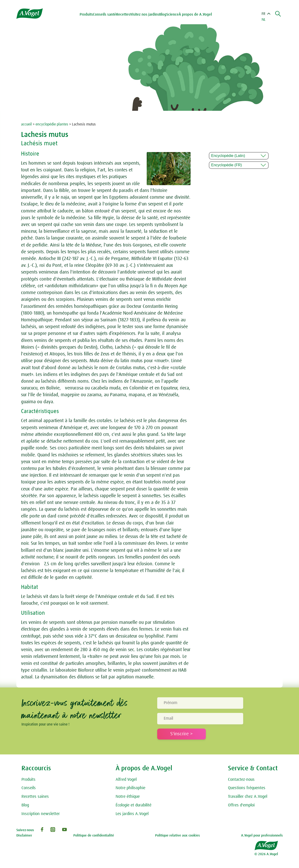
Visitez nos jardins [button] (145, 14)
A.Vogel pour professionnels (262, 835)
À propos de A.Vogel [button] (196, 14)
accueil (26, 124)
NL (264, 20)
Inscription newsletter (41, 814)
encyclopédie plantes (52, 124)
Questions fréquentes (247, 788)
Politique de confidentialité (94, 835)
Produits (28, 780)
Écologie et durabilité (133, 805)
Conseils (29, 788)
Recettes (124, 14)
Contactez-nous (241, 780)
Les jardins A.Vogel (132, 814)
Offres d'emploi (241, 805)
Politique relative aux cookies (177, 835)
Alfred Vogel (126, 780)
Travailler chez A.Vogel (248, 797)
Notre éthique (128, 797)
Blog (163, 14)
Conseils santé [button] (105, 14)
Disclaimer (24, 835)
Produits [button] (87, 14)
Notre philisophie (130, 788)
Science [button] (173, 14)
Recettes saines (35, 797)
